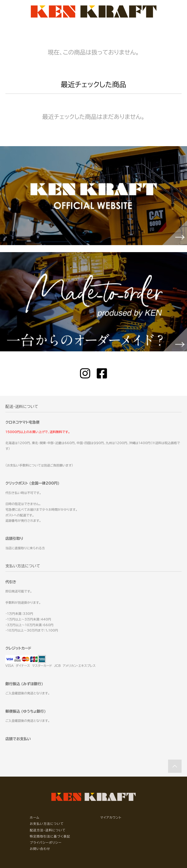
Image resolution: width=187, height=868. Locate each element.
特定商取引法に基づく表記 (50, 836)
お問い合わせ (40, 849)
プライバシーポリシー (46, 843)
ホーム (35, 817)
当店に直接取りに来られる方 (25, 548)
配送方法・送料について (48, 830)
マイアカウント (111, 817)
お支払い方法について (47, 824)
